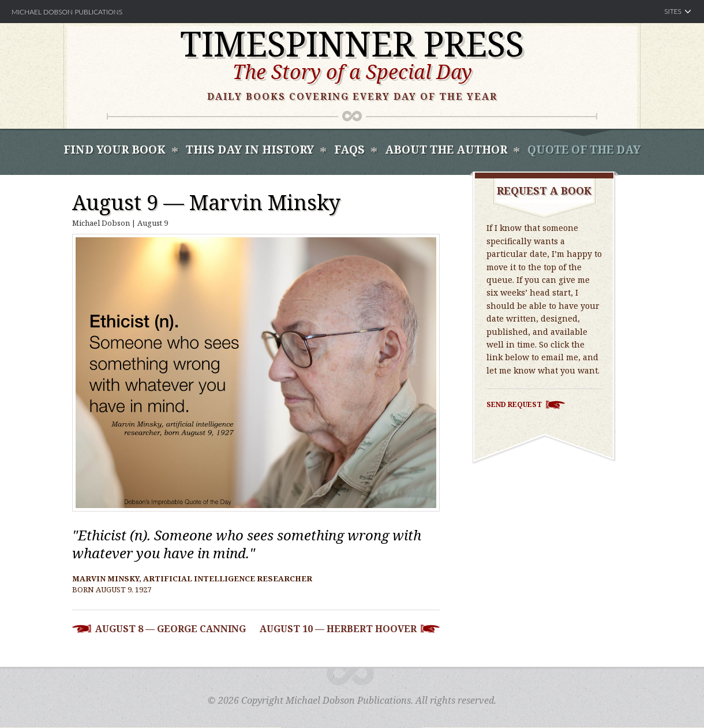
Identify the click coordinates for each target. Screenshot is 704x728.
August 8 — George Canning (171, 629)
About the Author (446, 150)
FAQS (349, 150)
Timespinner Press (352, 43)
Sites (673, 11)
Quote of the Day (584, 150)
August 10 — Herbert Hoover (338, 629)
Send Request (514, 404)
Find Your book (115, 150)
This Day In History (250, 150)
